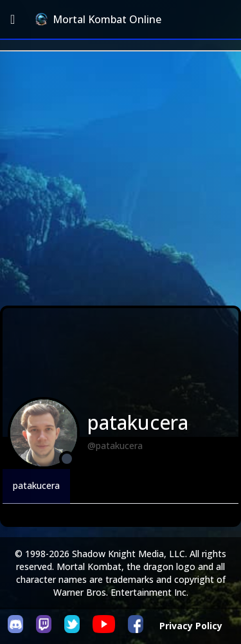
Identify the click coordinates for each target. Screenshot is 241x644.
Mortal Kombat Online (98, 19)
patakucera (36, 485)
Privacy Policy (191, 626)
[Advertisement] (121, 179)
